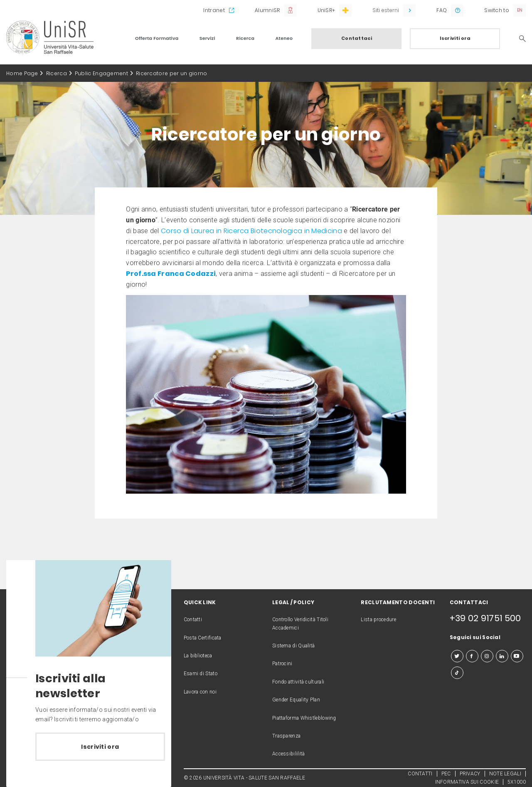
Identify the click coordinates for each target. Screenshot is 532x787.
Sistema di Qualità (293, 646)
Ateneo (284, 38)
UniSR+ (326, 10)
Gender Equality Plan (296, 700)
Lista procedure (378, 620)
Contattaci (357, 38)
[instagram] (487, 656)
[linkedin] (502, 656)
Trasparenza (286, 736)
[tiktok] (457, 673)
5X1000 (517, 782)
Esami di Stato (201, 674)
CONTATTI (420, 774)
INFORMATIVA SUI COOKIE (467, 782)
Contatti (193, 620)
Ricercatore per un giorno (172, 73)
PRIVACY (470, 774)
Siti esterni (386, 10)
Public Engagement (101, 73)
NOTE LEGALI (505, 774)
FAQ (442, 10)
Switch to (497, 10)
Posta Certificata (203, 638)
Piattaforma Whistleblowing (304, 718)
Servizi (207, 38)
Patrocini (282, 664)
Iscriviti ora (455, 38)
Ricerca (245, 38)
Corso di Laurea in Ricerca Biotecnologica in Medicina (251, 231)
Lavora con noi (200, 692)
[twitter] (457, 656)
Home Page (22, 73)
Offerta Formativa (157, 38)
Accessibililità (289, 754)
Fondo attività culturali (298, 682)
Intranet (214, 10)
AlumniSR (267, 10)
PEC (446, 774)
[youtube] (517, 656)
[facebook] (472, 656)
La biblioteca (198, 656)
